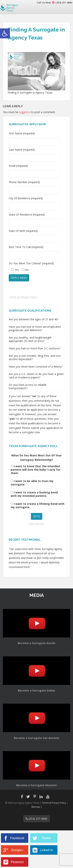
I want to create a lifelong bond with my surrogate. (37, 505)
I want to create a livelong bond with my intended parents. (34, 494)
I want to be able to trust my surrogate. (32, 483)
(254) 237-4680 (64, 2)
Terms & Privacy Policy (23, 297)
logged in (25, 112)
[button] (5, 33)
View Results (36, 524)
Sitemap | (37, 807)
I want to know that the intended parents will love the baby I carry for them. (35, 470)
